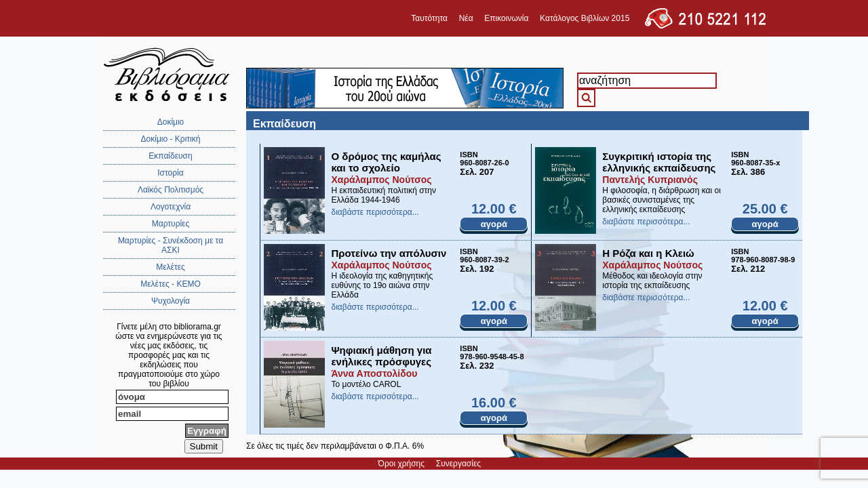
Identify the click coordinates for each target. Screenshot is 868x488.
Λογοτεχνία (171, 207)
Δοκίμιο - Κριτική (171, 139)
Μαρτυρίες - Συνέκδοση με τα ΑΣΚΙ (171, 245)
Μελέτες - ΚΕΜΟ (171, 284)
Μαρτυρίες (171, 224)
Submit (204, 446)
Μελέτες (171, 267)
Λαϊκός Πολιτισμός (171, 190)
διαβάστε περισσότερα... (375, 212)
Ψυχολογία (171, 301)
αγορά (494, 224)
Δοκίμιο (171, 122)
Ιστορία (170, 173)
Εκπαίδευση (170, 156)
